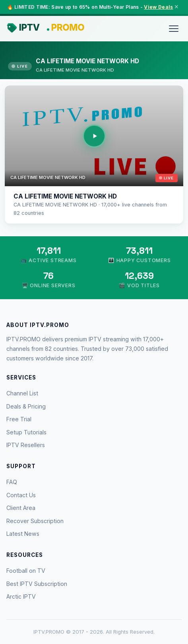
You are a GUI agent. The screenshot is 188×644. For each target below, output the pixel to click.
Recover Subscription (35, 521)
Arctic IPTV (21, 596)
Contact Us (21, 495)
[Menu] (174, 29)
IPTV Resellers (26, 445)
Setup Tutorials (26, 432)
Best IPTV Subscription (37, 584)
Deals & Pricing (26, 406)
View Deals (158, 7)
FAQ (12, 482)
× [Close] (176, 7)
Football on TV (26, 571)
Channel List (22, 393)
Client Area (21, 508)
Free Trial (19, 419)
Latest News (23, 534)
